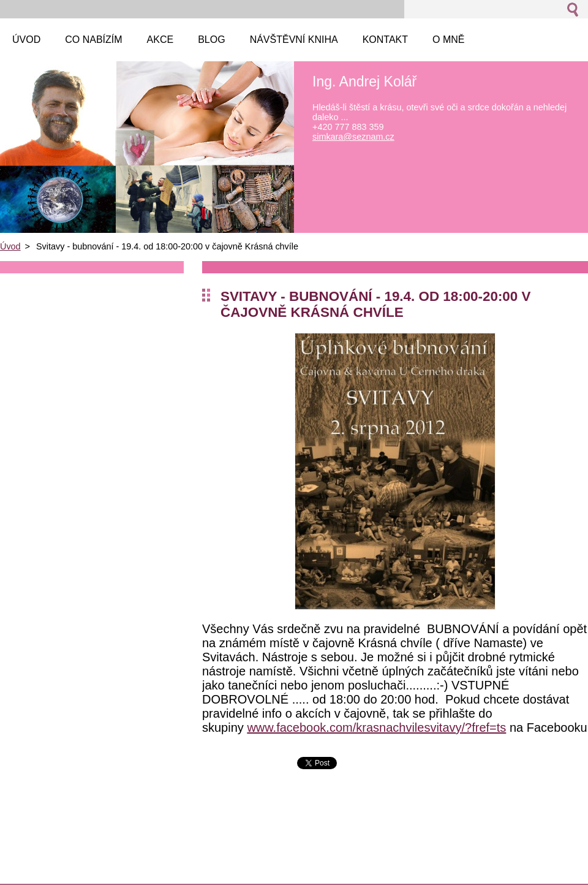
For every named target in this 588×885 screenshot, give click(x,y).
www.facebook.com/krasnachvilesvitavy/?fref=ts (376, 727)
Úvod (10, 246)
